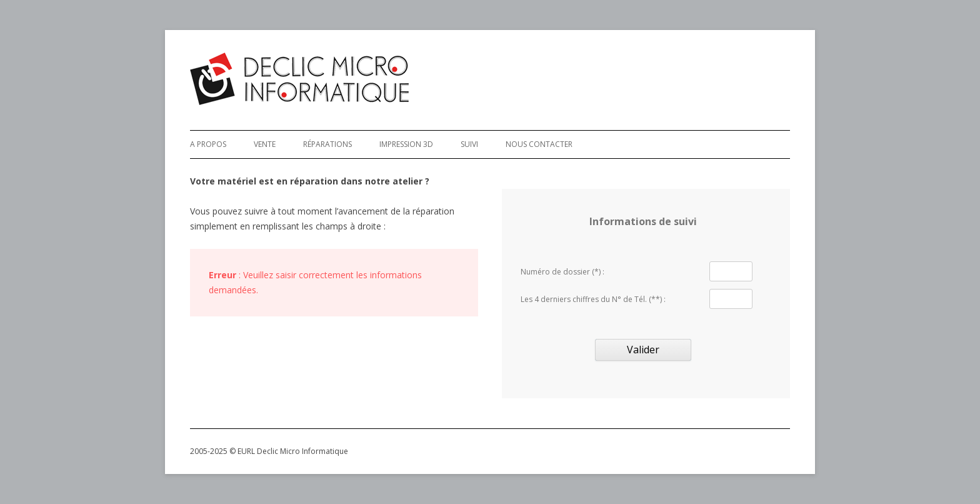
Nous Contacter (539, 144)
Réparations (327, 144)
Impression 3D (406, 144)
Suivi (469, 144)
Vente (265, 144)
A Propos (208, 144)
